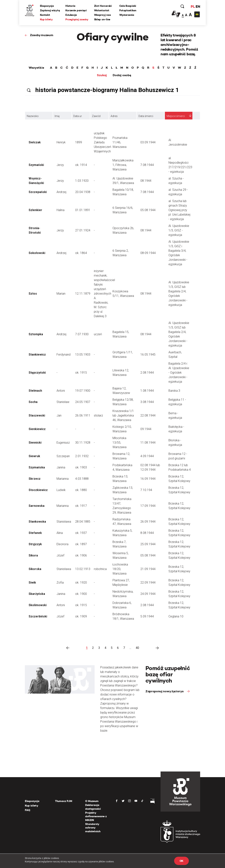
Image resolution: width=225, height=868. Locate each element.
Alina (60, 533)
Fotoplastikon (128, 10)
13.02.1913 (83, 569)
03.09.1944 (148, 142)
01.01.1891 (83, 210)
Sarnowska (37, 506)
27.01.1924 (83, 230)
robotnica (100, 569)
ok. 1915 (81, 373)
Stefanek (35, 533)
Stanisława (64, 522)
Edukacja (71, 15)
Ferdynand (64, 355)
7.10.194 (146, 490)
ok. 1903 (81, 467)
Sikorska (35, 569)
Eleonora (62, 544)
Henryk (61, 142)
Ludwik (61, 490)
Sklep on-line (102, 19)
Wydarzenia (127, 15)
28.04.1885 (83, 522)
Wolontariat (102, 10)
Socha (33, 402)
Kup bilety (46, 19)
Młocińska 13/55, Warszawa (119, 443)
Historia (71, 6)
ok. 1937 (81, 533)
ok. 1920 (81, 583)
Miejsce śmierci (176, 116)
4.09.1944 (147, 456)
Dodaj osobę (122, 75)
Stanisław (63, 402)
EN (198, 6)
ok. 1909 (81, 616)
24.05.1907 (83, 402)
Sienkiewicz (37, 429)
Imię (57, 116)
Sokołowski (37, 253)
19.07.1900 (83, 391)
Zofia (60, 583)
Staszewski (37, 415)
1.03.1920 (82, 181)
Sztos (33, 294)
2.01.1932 (82, 456)
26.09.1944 (148, 522)
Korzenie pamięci (76, 10)
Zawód (96, 116)
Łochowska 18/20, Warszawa (120, 569)
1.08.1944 (147, 391)
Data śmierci (146, 116)
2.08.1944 (147, 373)
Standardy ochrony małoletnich (93, 828)
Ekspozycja (47, 6)
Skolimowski (38, 605)
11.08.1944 (148, 443)
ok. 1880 (81, 490)
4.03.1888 (82, 479)
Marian (61, 294)
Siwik (32, 583)
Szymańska (37, 467)
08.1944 (146, 181)
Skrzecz (35, 479)
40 (137, 648)
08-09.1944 (148, 253)
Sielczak (35, 142)
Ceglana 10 (176, 616)
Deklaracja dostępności (93, 807)
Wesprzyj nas (102, 15)
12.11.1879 (83, 294)
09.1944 (146, 429)
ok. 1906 (81, 555)
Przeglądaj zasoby (77, 19)
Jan (59, 415)
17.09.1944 (148, 506)
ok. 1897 (81, 544)
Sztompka (36, 334)
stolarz (98, 415)
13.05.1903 (83, 355)
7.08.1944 (147, 165)
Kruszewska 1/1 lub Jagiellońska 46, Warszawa (123, 415)
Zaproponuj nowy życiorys (165, 691)
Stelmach (35, 391)
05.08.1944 (148, 210)
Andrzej (61, 192)
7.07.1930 (82, 334)
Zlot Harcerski (103, 6)
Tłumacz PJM (64, 801)
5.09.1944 (147, 616)
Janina (61, 467)
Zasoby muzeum (42, 35)
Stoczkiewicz (38, 490)
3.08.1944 (147, 402)
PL (193, 6)
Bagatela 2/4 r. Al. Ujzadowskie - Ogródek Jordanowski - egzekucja (179, 373)
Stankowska (37, 522)
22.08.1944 (148, 415)
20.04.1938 (83, 192)
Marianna (63, 479)
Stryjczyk (35, 544)
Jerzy (60, 165)
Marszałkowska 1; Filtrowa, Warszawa (123, 165)
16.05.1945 (148, 355)
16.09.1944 (148, 479)
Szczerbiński (38, 616)
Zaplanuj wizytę (50, 10)
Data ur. (78, 116)
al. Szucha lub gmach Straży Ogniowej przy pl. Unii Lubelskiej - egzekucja (179, 210)
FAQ (28, 810)
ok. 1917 (81, 506)
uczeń (98, 334)
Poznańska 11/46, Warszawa (120, 142)
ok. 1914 (81, 165)
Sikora (33, 555)
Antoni (61, 391)
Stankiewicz (37, 355)
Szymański (36, 165)
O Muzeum (92, 801)
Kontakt (45, 15)
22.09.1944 (148, 583)
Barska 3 (174, 391)
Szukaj (102, 75)
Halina (60, 210)
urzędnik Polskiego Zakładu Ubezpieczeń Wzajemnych (103, 142)
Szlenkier (35, 210)
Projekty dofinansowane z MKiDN (96, 816)
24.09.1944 (148, 594)
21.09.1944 (148, 569)
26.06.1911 (83, 415)
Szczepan (63, 456)
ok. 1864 (81, 253)
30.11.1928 (83, 443)
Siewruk (34, 456)
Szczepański (38, 192)
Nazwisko (33, 116)
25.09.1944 (148, 544)
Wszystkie (36, 68)
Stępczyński (37, 373)
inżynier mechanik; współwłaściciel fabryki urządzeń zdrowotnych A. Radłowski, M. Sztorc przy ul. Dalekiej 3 (104, 294)
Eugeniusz (63, 443)
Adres (114, 116)
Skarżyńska (37, 594)
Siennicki (35, 443)
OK (181, 861)
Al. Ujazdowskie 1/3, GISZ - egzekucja (179, 230)
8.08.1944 (147, 533)
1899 (79, 142)
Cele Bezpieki (128, 6)
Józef (60, 555)
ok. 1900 (81, 594)
